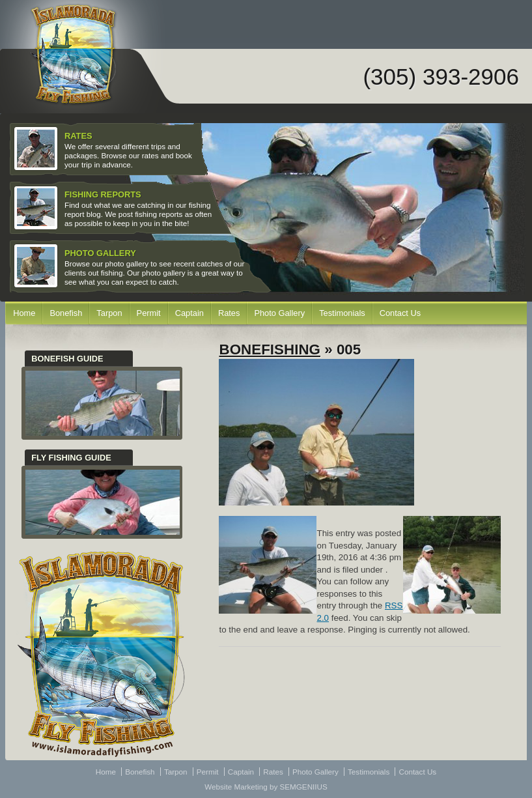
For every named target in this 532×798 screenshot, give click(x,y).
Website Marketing (236, 787)
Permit (149, 313)
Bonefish (66, 313)
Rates (229, 313)
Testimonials (342, 313)
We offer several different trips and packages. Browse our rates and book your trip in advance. (105, 149)
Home (24, 313)
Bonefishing (270, 349)
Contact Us (400, 313)
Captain (189, 313)
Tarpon (109, 313)
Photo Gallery (279, 313)
